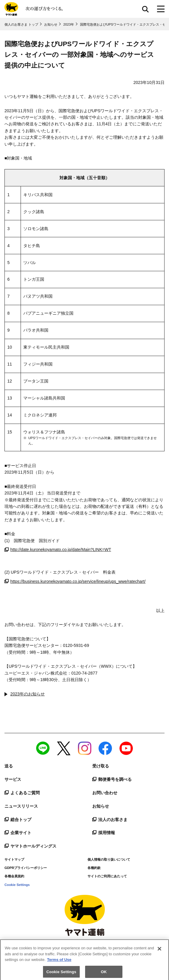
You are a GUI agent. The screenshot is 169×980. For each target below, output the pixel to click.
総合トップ (18, 820)
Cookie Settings (17, 885)
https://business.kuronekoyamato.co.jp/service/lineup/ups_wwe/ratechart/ (75, 581)
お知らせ (101, 806)
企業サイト (18, 833)
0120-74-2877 (84, 673)
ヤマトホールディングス (30, 846)
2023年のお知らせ (28, 694)
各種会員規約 (14, 876)
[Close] (159, 951)
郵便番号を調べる (112, 779)
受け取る (101, 766)
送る (9, 766)
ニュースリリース (21, 806)
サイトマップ (14, 859)
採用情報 (104, 833)
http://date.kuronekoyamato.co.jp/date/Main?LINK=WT (58, 550)
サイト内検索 (145, 9)
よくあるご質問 (22, 793)
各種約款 (94, 868)
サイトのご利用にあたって (107, 876)
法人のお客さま (110, 820)
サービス (13, 779)
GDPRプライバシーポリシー (26, 868)
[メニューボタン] (161, 9)
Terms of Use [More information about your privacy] (59, 962)
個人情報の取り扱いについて (109, 859)
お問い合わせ (105, 793)
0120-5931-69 (76, 645)
